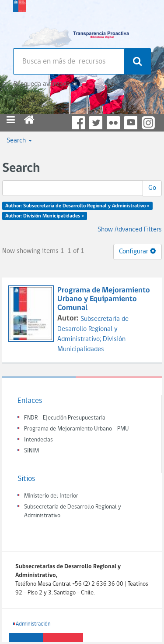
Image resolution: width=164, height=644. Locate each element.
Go (152, 188)
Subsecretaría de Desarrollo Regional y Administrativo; (93, 329)
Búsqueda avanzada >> (45, 84)
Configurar (138, 251)
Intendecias (38, 440)
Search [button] (19, 141)
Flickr (113, 123)
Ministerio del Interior (51, 496)
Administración (33, 624)
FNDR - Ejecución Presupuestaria (65, 418)
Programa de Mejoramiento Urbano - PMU (76, 429)
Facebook (78, 123)
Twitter (96, 123)
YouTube (131, 123)
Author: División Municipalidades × (45, 216)
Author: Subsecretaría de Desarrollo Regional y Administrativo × (77, 206)
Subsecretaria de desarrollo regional (20, 22)
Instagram (148, 123)
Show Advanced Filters (130, 230)
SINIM (31, 451)
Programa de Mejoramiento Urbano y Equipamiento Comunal (104, 299)
